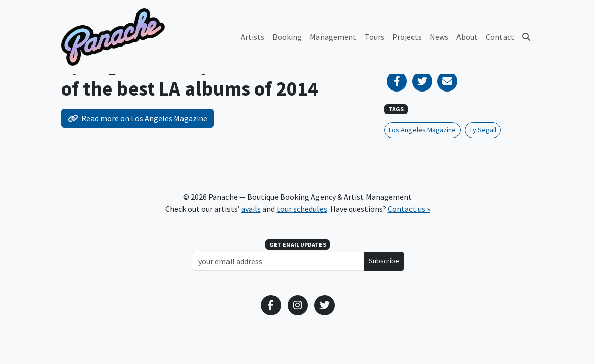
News (439, 37)
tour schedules (302, 209)
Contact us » (409, 209)
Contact (500, 37)
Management (333, 37)
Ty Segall (483, 130)
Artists (253, 37)
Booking (287, 37)
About (467, 37)
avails (251, 209)
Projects (407, 37)
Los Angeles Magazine (422, 130)
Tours (374, 37)
